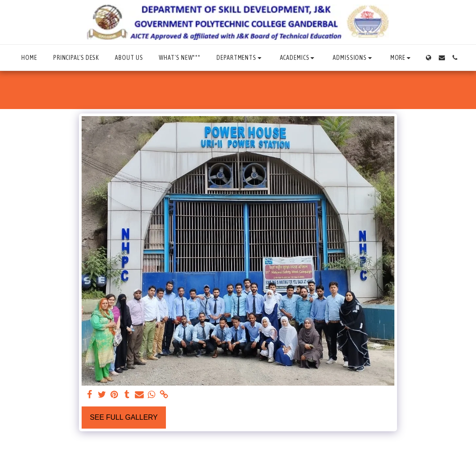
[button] (240, 58)
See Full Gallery (124, 417)
